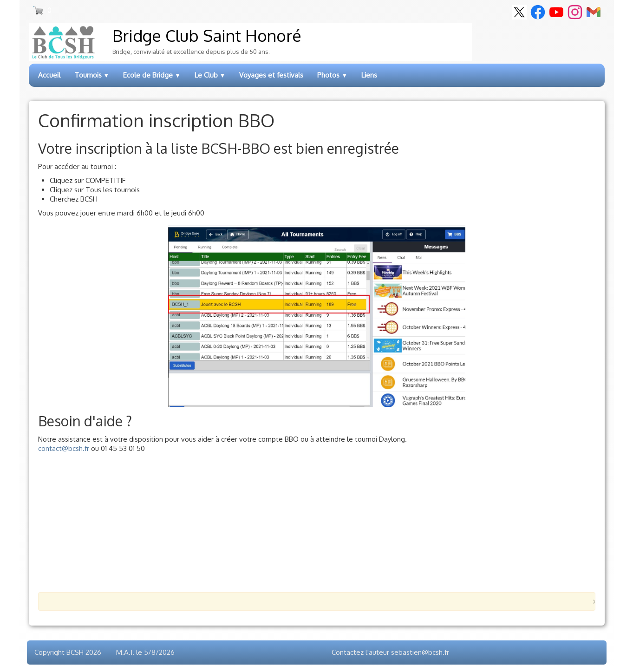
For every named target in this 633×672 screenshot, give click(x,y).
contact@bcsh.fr (64, 448)
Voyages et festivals (271, 75)
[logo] (251, 42)
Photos (332, 75)
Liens (369, 75)
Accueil (49, 75)
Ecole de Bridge (152, 75)
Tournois (92, 75)
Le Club (210, 75)
